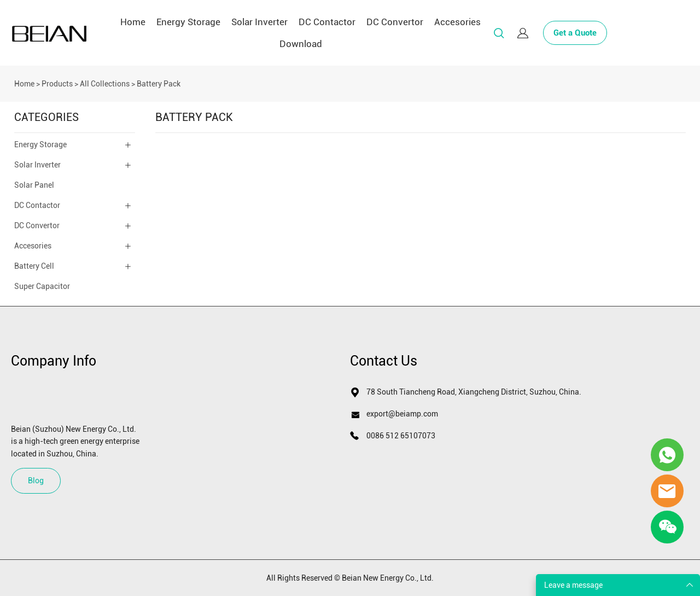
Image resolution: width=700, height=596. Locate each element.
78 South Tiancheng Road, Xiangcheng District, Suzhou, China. (474, 392)
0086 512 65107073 (401, 436)
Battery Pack (159, 84)
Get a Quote (575, 33)
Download (301, 44)
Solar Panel (34, 185)
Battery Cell (34, 266)
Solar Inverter (259, 22)
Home (133, 22)
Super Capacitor (42, 286)
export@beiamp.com (402, 414)
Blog (36, 481)
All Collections (105, 84)
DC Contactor (327, 22)
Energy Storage (188, 22)
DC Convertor (395, 22)
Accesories (457, 22)
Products (57, 84)
